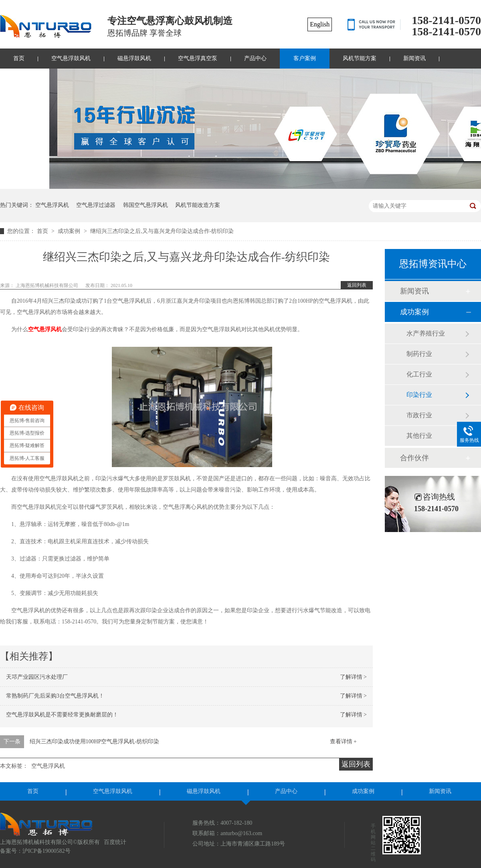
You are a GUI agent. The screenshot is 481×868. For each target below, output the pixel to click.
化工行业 (419, 374)
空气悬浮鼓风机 (71, 58)
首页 (43, 231)
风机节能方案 (360, 58)
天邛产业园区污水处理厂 (37, 677)
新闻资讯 (414, 58)
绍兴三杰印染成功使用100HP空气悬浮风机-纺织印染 (95, 742)
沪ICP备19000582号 (46, 851)
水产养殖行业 (426, 333)
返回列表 (357, 285)
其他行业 (419, 436)
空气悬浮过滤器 (96, 205)
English (320, 24)
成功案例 (70, 231)
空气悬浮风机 (52, 205)
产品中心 (255, 58)
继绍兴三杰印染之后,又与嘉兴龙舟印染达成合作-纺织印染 (162, 231)
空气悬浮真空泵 (198, 58)
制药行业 (419, 354)
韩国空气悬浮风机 (146, 205)
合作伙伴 (414, 458)
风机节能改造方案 (198, 205)
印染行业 (419, 395)
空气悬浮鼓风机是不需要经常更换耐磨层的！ (62, 715)
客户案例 (305, 58)
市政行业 (419, 415)
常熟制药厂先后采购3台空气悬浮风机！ (55, 696)
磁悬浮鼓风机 (134, 58)
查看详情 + (343, 742)
